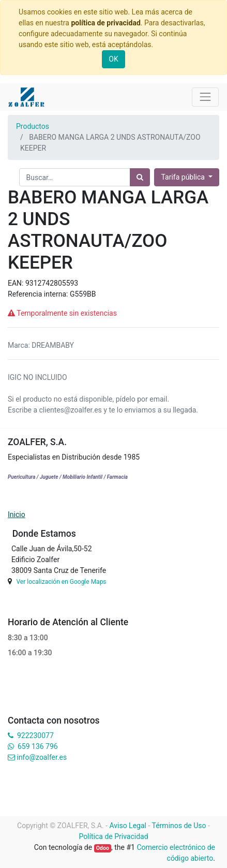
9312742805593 (52, 283)
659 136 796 (37, 746)
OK (113, 59)
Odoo (103, 848)
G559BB (83, 294)
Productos (33, 126)
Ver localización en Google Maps (61, 582)
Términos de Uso (179, 826)
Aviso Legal (128, 826)
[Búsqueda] (140, 177)
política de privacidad (105, 23)
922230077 (35, 735)
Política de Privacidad (113, 836)
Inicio (17, 514)
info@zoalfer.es (42, 757)
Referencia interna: (39, 294)
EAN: (17, 283)
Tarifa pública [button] (184, 177)
